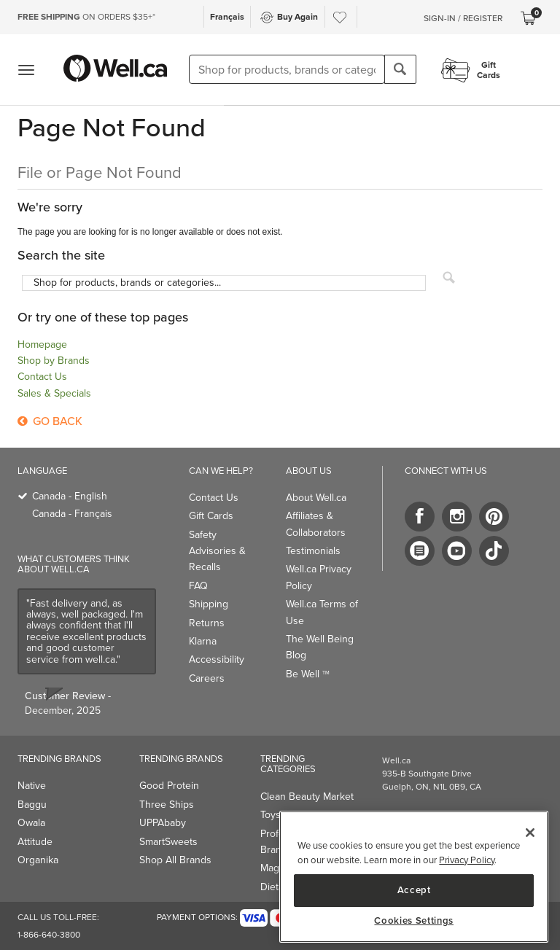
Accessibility (217, 659)
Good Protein (169, 786)
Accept (414, 890)
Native (32, 786)
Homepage (42, 344)
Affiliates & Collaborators (316, 524)
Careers (207, 678)
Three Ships (167, 805)
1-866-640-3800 (49, 935)
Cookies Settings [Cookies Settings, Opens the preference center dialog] (414, 921)
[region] (414, 877)
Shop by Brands (54, 361)
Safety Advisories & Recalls (217, 551)
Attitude (35, 842)
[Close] (530, 833)
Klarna (203, 641)
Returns (207, 623)
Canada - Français (72, 514)
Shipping (209, 604)
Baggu (32, 805)
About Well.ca (316, 498)
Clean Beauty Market (307, 797)
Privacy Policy (467, 860)
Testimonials (313, 551)
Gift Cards (211, 516)
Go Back (50, 421)
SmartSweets (168, 842)
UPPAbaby (163, 823)
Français (227, 17)
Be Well (308, 674)
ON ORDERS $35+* (86, 17)
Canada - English (70, 496)
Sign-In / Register (463, 18)
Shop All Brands (175, 860)
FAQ (198, 586)
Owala (31, 823)
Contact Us (42, 377)
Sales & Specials (54, 393)
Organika (38, 860)
